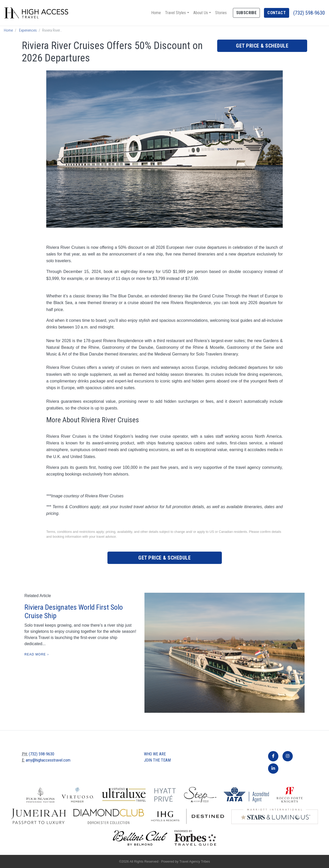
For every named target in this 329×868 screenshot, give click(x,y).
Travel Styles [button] (175, 13)
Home (156, 13)
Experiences (28, 30)
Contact (277, 13)
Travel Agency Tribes (195, 861)
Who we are (155, 754)
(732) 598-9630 (309, 13)
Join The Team (157, 760)
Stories (221, 13)
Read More (35, 654)
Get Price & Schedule (262, 46)
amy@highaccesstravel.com (48, 760)
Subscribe (246, 13)
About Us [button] (201, 13)
